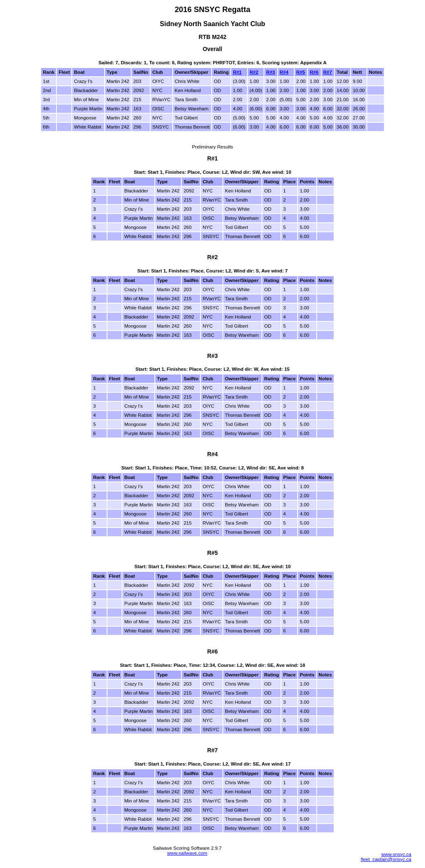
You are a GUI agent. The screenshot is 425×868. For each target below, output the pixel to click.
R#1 (237, 72)
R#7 (328, 72)
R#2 (254, 72)
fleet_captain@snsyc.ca (386, 859)
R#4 (284, 72)
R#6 (314, 72)
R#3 (270, 72)
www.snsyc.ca (396, 854)
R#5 (301, 72)
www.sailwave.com (187, 853)
